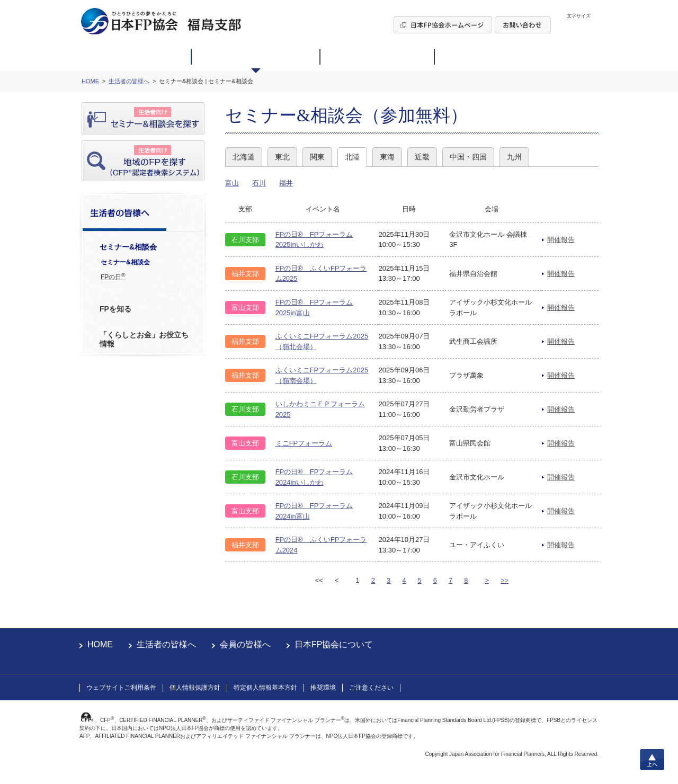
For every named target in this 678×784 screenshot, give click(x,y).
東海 (387, 157)
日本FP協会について (334, 644)
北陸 (352, 157)
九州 (514, 157)
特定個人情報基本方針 (265, 688)
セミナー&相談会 (125, 262)
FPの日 (113, 277)
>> (505, 580)
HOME (100, 644)
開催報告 (561, 240)
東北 (282, 157)
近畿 (422, 157)
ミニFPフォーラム (304, 443)
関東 (317, 157)
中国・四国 (468, 157)
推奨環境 (323, 688)
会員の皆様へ (245, 644)
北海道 (244, 157)
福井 (286, 183)
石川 (259, 183)
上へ (652, 760)
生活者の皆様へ (166, 644)
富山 (232, 183)
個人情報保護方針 (195, 688)
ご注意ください (371, 688)
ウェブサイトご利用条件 (121, 688)
